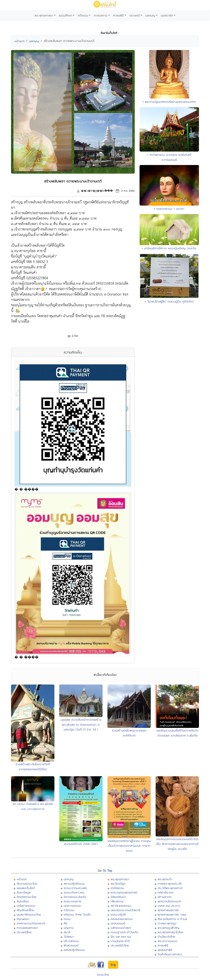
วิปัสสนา (69, 937)
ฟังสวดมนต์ (71, 945)
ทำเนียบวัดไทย (166, 937)
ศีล (65, 923)
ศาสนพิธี (118, 15)
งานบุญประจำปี (120, 941)
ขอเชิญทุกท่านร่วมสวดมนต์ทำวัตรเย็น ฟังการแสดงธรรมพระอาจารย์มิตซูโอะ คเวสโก (177, 844)
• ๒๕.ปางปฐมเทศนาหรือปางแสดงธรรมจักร (169, 102)
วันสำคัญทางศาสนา (170, 954)
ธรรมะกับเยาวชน (74, 892)
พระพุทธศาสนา (44, 15)
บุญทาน (69, 928)
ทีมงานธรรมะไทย (27, 884)
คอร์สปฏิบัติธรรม (74, 950)
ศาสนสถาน (101, 15)
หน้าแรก (19, 41)
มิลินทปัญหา (118, 897)
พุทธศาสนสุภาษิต (168, 910)
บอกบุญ (150, 15)
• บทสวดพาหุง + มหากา (169, 209)
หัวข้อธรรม (117, 888)
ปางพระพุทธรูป (167, 923)
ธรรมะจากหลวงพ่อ (75, 888)
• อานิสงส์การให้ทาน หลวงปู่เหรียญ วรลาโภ (169, 248)
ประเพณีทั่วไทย (120, 945)
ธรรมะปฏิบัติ (118, 914)
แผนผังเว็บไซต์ (26, 888)
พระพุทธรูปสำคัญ (169, 928)
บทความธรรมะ (73, 906)
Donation (23, 919)
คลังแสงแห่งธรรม (122, 919)
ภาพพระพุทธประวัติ (170, 884)
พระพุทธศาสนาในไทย (170, 932)
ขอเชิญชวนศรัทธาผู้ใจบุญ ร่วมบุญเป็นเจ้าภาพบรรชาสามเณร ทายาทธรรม (129, 846)
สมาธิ (67, 932)
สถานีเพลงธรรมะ (121, 906)
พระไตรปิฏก (118, 884)
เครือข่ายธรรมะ (26, 906)
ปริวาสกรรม (71, 941)
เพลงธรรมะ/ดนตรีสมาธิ (125, 910)
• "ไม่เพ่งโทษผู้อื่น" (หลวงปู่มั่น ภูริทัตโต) (169, 301)
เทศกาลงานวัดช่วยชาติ (31, 923)
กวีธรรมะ (69, 910)
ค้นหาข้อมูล (24, 892)
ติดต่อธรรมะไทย (27, 897)
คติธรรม (83, 15)
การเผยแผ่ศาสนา (27, 928)
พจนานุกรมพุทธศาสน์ (124, 892)
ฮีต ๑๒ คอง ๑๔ (121, 937)
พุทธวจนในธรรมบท (169, 901)
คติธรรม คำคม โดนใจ (77, 914)
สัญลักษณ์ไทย (25, 910)
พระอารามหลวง (167, 941)
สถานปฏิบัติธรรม (74, 884)
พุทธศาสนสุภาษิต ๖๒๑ (172, 914)
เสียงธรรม (117, 901)
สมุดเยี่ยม (23, 901)
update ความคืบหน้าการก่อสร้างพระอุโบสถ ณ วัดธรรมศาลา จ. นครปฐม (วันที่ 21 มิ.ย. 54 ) (81, 724)
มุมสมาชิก (167, 15)
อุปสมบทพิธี (165, 950)
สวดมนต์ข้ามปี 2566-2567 (81, 844)
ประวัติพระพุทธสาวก (170, 888)
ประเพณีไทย (24, 932)
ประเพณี (135, 15)
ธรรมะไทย (103, 974)
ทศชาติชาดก (166, 892)
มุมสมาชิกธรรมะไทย (29, 914)
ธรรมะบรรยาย (72, 901)
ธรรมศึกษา (66, 15)
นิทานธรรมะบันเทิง (75, 897)
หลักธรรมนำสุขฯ (121, 928)
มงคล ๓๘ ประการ (169, 906)
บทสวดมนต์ (118, 923)
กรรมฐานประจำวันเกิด (124, 932)
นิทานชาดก (165, 897)
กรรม (67, 919)
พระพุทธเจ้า (165, 879)
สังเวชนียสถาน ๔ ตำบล (172, 919)
